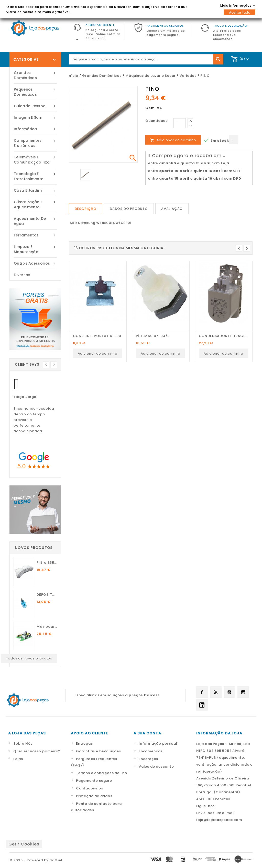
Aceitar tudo (240, 12)
